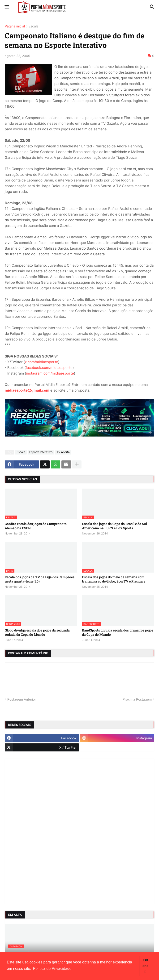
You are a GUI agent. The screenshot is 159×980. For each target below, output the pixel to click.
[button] (6, 7)
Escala (34, 26)
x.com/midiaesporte (41, 362)
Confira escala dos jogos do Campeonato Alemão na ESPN (36, 526)
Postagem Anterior (22, 699)
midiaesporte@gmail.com (27, 390)
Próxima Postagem (137, 699)
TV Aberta (63, 452)
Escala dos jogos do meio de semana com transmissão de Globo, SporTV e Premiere (114, 579)
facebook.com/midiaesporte (49, 368)
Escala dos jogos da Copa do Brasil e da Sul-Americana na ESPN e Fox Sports (115, 526)
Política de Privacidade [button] (52, 969)
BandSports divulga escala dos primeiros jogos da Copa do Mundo (118, 632)
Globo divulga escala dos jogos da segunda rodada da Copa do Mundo (37, 632)
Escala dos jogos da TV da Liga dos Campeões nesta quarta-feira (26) (40, 579)
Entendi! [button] (146, 966)
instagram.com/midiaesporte (50, 373)
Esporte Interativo (41, 452)
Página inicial (15, 26)
